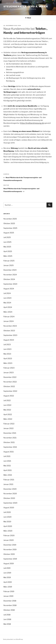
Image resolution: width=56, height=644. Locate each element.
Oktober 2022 (9, 386)
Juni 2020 (7, 517)
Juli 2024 (7, 293)
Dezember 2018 (10, 601)
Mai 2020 (7, 522)
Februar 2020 (9, 535)
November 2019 (10, 550)
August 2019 (9, 564)
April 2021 (8, 470)
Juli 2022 (7, 400)
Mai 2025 (7, 247)
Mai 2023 (7, 354)
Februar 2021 (9, 480)
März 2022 (8, 419)
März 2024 (8, 312)
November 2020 (10, 494)
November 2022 (10, 382)
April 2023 (8, 359)
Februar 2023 (9, 368)
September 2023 (10, 335)
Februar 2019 (9, 591)
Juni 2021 (7, 461)
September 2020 (10, 503)
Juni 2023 (7, 349)
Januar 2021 (8, 484)
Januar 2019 (8, 596)
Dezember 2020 (10, 489)
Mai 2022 (7, 410)
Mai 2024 (7, 303)
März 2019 (8, 587)
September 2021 (10, 447)
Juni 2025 (7, 242)
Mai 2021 (7, 466)
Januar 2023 (9, 373)
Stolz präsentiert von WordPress (13, 639)
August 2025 (9, 233)
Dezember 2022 (10, 377)
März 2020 (8, 531)
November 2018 (10, 605)
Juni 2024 (7, 298)
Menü (28, 18)
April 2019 (8, 582)
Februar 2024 (9, 317)
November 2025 (10, 219)
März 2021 (8, 475)
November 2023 (10, 326)
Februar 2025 (9, 261)
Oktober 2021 (9, 442)
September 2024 (10, 284)
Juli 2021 (7, 456)
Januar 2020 (9, 540)
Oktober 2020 (9, 498)
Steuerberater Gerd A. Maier (26, 7)
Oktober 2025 (9, 223)
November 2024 (10, 275)
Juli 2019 (7, 568)
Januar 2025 (9, 265)
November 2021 (10, 438)
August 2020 (9, 508)
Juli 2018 (7, 615)
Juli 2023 (7, 344)
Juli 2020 (7, 512)
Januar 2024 (9, 321)
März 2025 (8, 256)
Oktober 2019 (9, 554)
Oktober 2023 (9, 331)
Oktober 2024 (9, 279)
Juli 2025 (7, 237)
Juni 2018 (7, 619)
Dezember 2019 (10, 545)
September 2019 (10, 559)
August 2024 (9, 289)
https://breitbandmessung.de (32, 123)
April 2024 (8, 307)
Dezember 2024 (10, 270)
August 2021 (9, 452)
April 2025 (8, 251)
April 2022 (8, 414)
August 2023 (9, 340)
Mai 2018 (7, 624)
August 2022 (9, 396)
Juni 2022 (7, 405)
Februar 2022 (9, 424)
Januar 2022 (8, 428)
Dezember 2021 (10, 433)
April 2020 (8, 526)
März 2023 (8, 363)
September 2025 (10, 228)
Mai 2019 (7, 577)
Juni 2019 (7, 573)
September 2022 (10, 391)
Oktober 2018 (9, 610)
